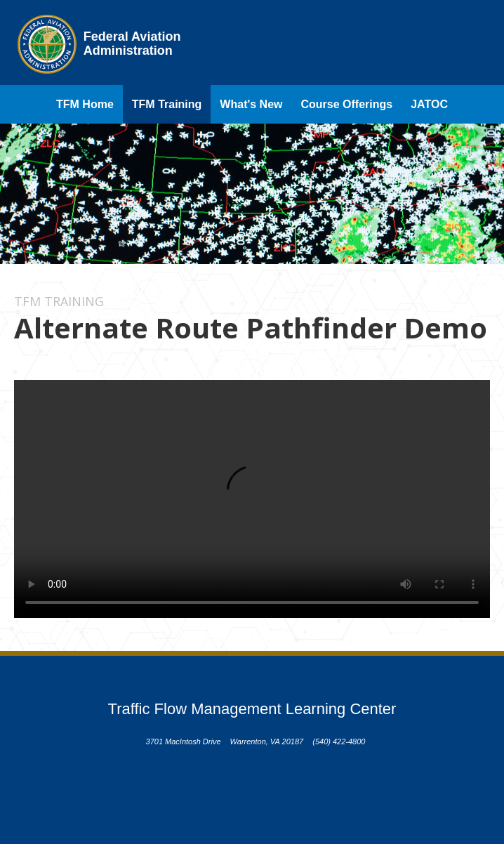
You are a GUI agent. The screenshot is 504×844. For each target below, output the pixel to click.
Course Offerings (347, 104)
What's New (251, 104)
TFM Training (167, 104)
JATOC (429, 104)
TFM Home (85, 104)
